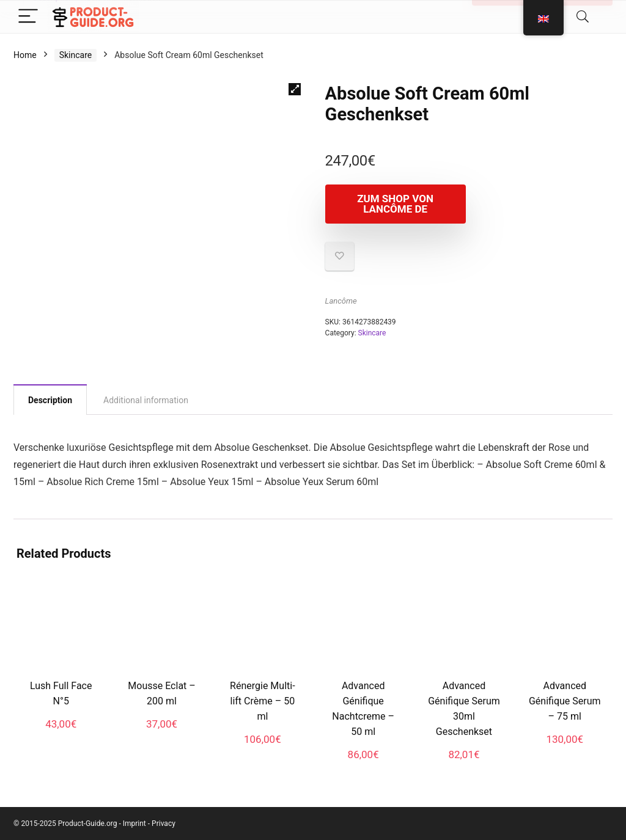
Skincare (76, 55)
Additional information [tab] (146, 400)
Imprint (134, 824)
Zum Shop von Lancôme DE (395, 204)
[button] (295, 89)
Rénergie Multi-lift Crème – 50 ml (263, 701)
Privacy (164, 824)
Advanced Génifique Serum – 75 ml (565, 701)
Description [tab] (50, 400)
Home (25, 55)
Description (53, 8)
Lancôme (341, 301)
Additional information (121, 8)
